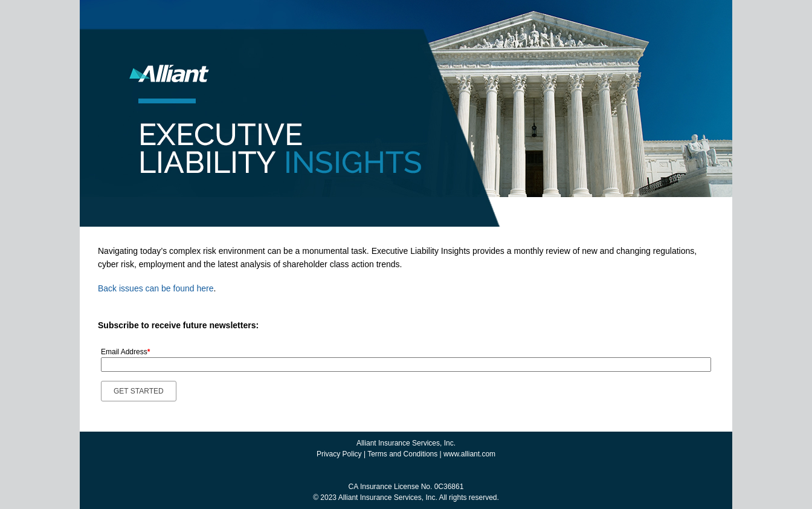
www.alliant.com (469, 454)
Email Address (125, 352)
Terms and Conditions (402, 454)
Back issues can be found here (156, 288)
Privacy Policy (339, 454)
